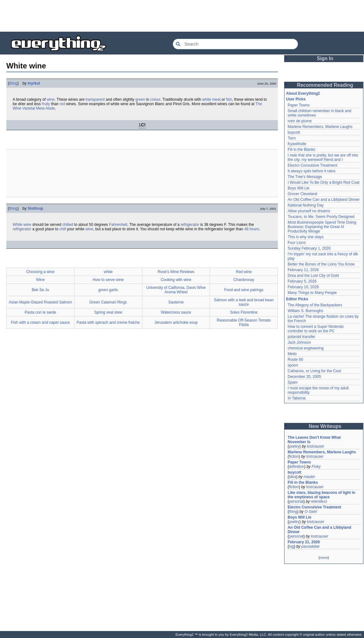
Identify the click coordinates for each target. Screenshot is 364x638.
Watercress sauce (176, 312)
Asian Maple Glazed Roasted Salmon (40, 302)
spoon (293, 365)
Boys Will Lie (299, 188)
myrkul (34, 83)
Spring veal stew (108, 312)
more (324, 558)
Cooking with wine (176, 280)
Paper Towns (299, 105)
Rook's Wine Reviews (176, 272)
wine (51, 99)
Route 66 (295, 360)
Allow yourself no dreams (309, 211)
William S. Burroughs (305, 311)
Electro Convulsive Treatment (313, 165)
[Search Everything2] (235, 44)
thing (13, 83)
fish (229, 99)
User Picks (296, 99)
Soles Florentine (244, 312)
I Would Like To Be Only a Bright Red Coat (323, 182)
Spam (293, 382)
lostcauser (316, 446)
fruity (46, 104)
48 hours (252, 229)
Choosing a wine (40, 272)
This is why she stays (306, 237)
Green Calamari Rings (108, 302)
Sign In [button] (325, 58)
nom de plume (300, 121)
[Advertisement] (182, 16)
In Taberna (297, 398)
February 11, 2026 (303, 270)
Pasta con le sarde (40, 312)
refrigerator (190, 225)
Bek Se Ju (40, 290)
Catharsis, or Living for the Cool (314, 371)
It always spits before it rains (312, 171)
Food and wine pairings (244, 290)
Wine (40, 280)
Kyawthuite (297, 144)
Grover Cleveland (302, 194)
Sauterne (176, 302)
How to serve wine (108, 280)
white (207, 99)
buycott (294, 132)
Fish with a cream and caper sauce (40, 322)
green (140, 99)
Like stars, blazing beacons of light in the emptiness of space (321, 495)
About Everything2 (303, 93)
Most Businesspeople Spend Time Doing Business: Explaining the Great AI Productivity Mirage (322, 227)
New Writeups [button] (325, 426)
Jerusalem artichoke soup (176, 322)
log (291, 546)
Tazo (292, 138)
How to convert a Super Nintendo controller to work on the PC (316, 329)
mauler (309, 477)
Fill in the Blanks (301, 150)
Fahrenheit (118, 225)
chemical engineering (306, 348)
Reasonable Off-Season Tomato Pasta (244, 322)
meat (217, 99)
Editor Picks (297, 299)
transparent (95, 99)
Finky (316, 467)
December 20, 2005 (304, 377)
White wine (22, 225)
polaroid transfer (301, 337)
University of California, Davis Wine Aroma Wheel (176, 290)
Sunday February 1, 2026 (309, 248)
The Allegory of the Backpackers (315, 305)
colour (155, 99)
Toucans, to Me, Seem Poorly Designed (321, 217)
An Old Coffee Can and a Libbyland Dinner (324, 200)
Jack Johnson (299, 342)
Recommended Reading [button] (325, 85)
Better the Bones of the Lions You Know (321, 264)
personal (296, 501)
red (62, 104)
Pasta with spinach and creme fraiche (108, 322)
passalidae (310, 546)
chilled (68, 225)
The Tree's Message (305, 177)
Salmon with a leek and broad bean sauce (244, 302)
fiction (294, 456)
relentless (319, 501)
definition (297, 467)
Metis (292, 354)
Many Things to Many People (312, 293)
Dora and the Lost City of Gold (313, 276)
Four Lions (297, 243)
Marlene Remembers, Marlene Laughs (320, 127)
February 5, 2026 (302, 281)
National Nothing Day (306, 205)
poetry (294, 446)
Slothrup (35, 208)
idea (293, 477)
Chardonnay (244, 280)
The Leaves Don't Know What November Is (314, 440)
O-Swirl (311, 512)
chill (63, 229)
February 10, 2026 (303, 287)
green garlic (108, 290)
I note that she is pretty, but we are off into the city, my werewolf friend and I (323, 157)
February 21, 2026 (304, 542)
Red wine (244, 272)
